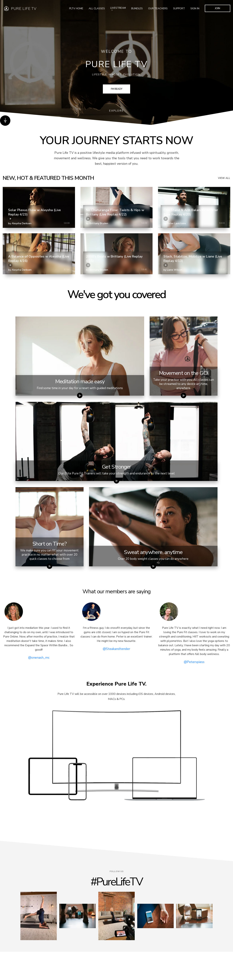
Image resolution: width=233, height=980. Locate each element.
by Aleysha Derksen (20, 223)
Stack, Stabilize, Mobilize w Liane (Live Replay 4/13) (193, 261)
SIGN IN (195, 8)
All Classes (97, 8)
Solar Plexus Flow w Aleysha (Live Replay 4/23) (34, 214)
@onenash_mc (39, 658)
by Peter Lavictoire (175, 223)
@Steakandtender (116, 649)
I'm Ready (117, 89)
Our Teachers (158, 8)
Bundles (137, 8)
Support (179, 8)
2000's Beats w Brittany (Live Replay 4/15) (114, 261)
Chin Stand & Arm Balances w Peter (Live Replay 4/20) (191, 214)
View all (224, 178)
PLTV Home (76, 8)
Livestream (118, 8)
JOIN (218, 8)
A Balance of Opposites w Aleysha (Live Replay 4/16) (39, 261)
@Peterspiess (194, 662)
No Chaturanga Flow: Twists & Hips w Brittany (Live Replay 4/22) (115, 214)
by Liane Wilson (173, 270)
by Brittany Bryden (97, 223)
